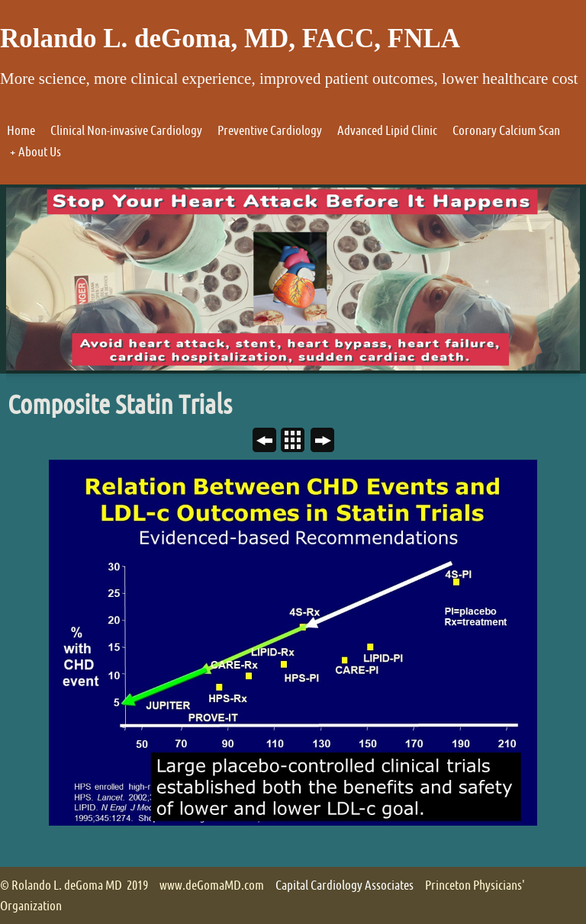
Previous (270, 441)
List (299, 441)
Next (328, 441)
